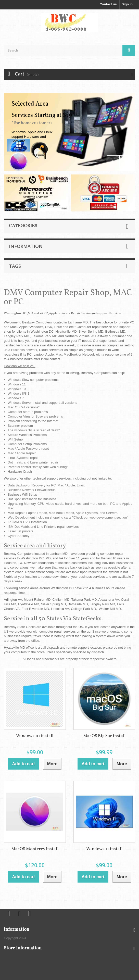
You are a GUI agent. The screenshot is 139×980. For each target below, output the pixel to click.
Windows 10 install (35, 736)
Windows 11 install (104, 849)
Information (26, 246)
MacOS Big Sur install (104, 736)
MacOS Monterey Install (35, 849)
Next (126, 162)
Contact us (108, 4)
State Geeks (27, 627)
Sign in (127, 4)
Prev (113, 162)
